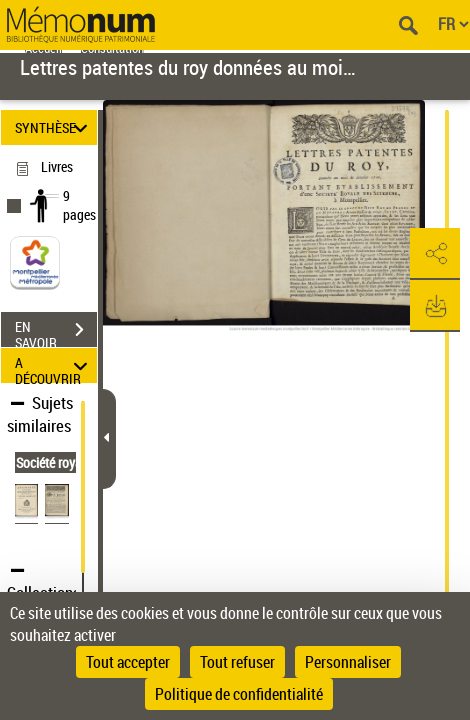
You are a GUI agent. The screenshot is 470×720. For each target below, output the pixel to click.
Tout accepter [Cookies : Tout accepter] (128, 662)
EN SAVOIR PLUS (56, 332)
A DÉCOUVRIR (54, 365)
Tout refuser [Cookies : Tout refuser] (237, 662)
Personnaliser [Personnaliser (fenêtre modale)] (348, 662)
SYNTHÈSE (54, 127)
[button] (435, 254)
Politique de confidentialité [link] (239, 694)
